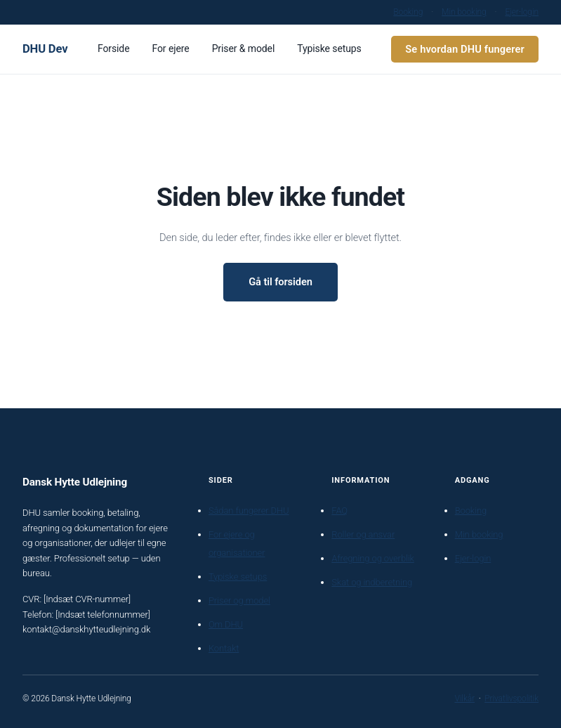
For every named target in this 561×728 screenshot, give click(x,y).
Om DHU (226, 624)
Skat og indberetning (372, 582)
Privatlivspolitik (511, 698)
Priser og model (239, 600)
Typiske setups (238, 577)
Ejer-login (522, 12)
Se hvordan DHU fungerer (465, 49)
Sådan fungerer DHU (249, 511)
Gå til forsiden (280, 282)
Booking (408, 12)
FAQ (339, 511)
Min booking (464, 12)
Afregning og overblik (373, 558)
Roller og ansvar (363, 534)
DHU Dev (45, 49)
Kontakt (224, 648)
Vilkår (464, 698)
